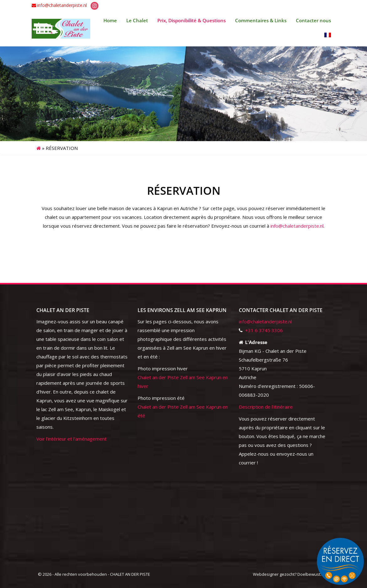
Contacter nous (313, 20)
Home (110, 20)
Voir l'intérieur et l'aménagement (71, 439)
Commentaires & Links (261, 20)
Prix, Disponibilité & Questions (191, 20)
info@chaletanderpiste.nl (62, 5)
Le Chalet (137, 20)
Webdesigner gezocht (274, 574)
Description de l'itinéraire (266, 407)
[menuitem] (328, 35)
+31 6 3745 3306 (264, 330)
